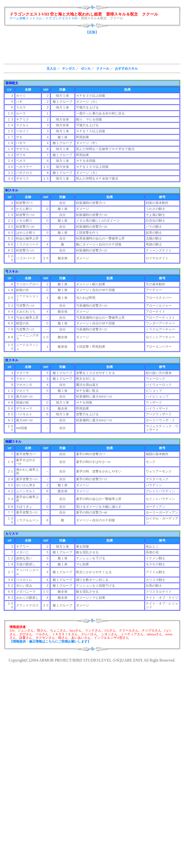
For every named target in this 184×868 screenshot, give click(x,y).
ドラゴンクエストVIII (61, 18)
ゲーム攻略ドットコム (26, 18)
